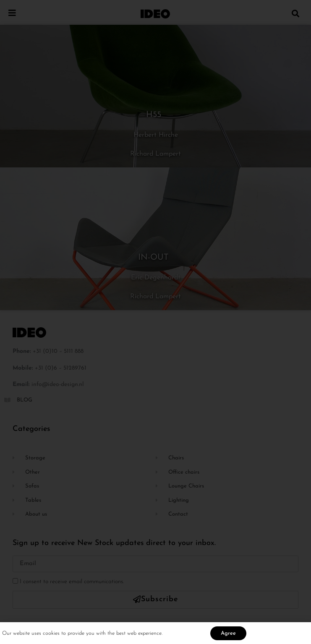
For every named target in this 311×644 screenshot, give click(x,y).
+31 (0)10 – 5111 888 (58, 351)
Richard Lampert (155, 154)
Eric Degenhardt (156, 278)
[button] (296, 13)
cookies (52, 635)
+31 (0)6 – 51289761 (61, 368)
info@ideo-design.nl (58, 385)
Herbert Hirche (156, 135)
